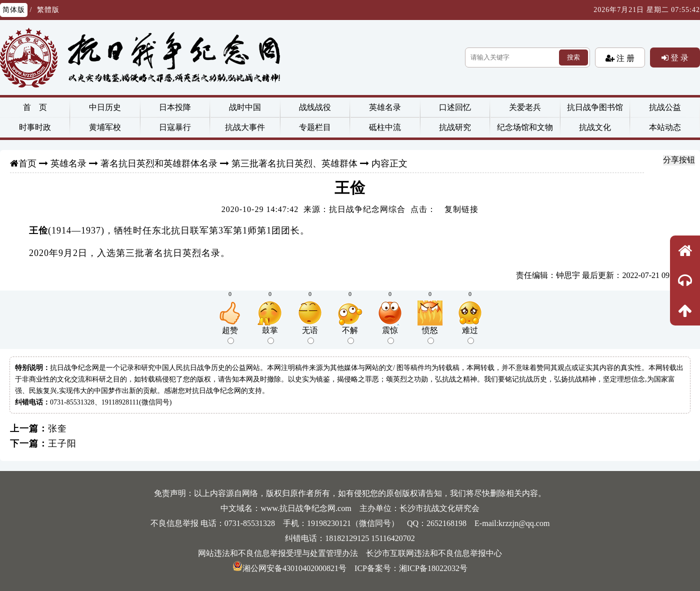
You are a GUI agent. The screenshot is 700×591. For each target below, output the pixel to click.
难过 (470, 335)
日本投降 (175, 107)
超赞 (230, 335)
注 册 (624, 58)
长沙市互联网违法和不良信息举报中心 (434, 553)
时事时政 (35, 127)
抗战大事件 (245, 127)
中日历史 (105, 107)
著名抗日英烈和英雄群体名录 (159, 163)
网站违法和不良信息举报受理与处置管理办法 (278, 553)
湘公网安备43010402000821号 (289, 568)
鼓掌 (270, 335)
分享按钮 (679, 160)
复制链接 (461, 209)
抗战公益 (665, 107)
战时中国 (245, 107)
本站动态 (665, 127)
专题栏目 (315, 127)
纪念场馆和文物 (525, 127)
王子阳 (62, 443)
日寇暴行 (175, 127)
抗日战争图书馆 (595, 107)
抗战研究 (455, 127)
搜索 (573, 57)
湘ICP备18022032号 (433, 568)
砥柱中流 (385, 127)
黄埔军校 (105, 127)
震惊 (390, 335)
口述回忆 (455, 107)
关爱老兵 (525, 107)
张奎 (57, 428)
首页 (27, 163)
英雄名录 (385, 107)
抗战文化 (595, 127)
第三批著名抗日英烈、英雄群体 (294, 163)
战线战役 (315, 107)
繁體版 (48, 10)
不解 (350, 335)
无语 (310, 335)
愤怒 (430, 335)
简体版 (14, 10)
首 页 (35, 107)
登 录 (678, 57)
